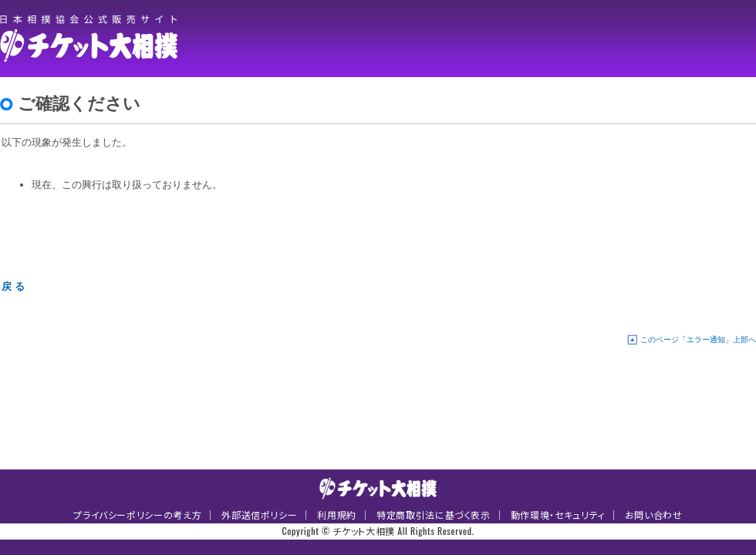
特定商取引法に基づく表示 (434, 515)
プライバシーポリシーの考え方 (137, 515)
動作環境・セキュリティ (558, 515)
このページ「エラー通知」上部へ (698, 340)
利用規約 (337, 515)
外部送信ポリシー (259, 515)
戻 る (13, 286)
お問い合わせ (654, 515)
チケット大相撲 (93, 39)
